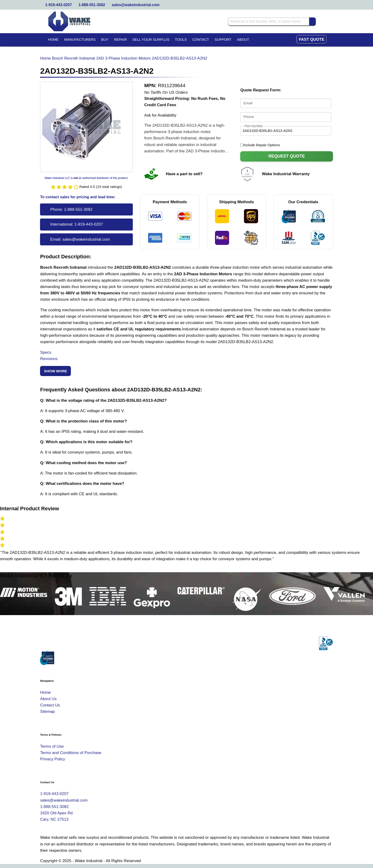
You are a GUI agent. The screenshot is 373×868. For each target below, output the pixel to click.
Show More (56, 371)
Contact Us (50, 705)
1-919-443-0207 (59, 5)
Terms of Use (52, 746)
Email (248, 103)
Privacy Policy (53, 759)
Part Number (254, 126)
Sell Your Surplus (151, 40)
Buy (105, 40)
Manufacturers (80, 40)
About (243, 40)
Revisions (49, 359)
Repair (120, 40)
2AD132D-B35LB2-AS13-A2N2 (180, 58)
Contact (201, 40)
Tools (181, 40)
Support (223, 40)
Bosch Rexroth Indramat (74, 58)
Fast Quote (312, 39)
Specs (46, 352)
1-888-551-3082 (92, 5)
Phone (249, 117)
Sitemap (47, 712)
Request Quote (287, 156)
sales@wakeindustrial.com (136, 5)
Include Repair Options (260, 145)
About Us (48, 699)
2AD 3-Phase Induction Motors (124, 58)
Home (53, 40)
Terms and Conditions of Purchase (71, 753)
